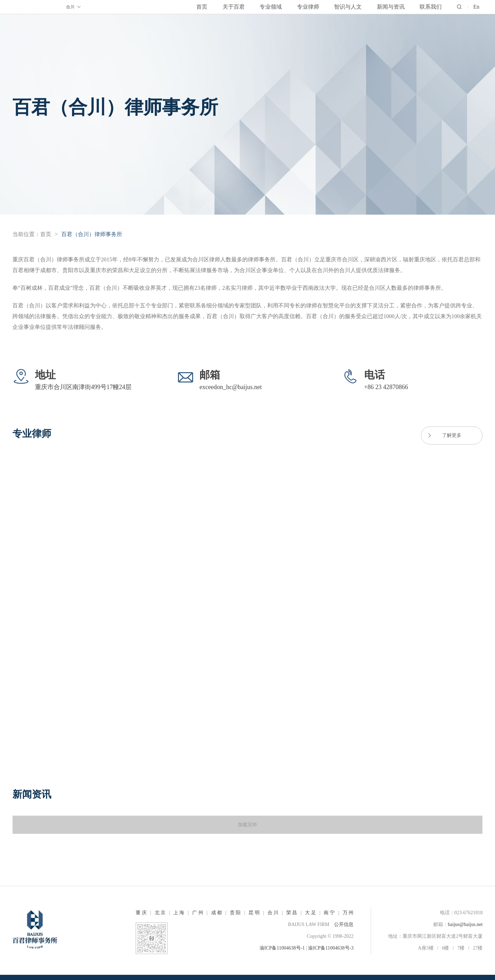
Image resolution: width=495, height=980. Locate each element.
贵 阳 (235, 913)
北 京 (160, 913)
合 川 (273, 913)
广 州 (198, 913)
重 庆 (141, 913)
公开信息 (344, 924)
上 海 (179, 913)
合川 (74, 7)
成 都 (217, 913)
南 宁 (329, 913)
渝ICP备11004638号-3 (331, 948)
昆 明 (254, 913)
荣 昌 (292, 913)
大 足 (310, 913)
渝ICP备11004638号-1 (282, 948)
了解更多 (444, 435)
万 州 (348, 913)
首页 (46, 234)
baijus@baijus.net (465, 924)
